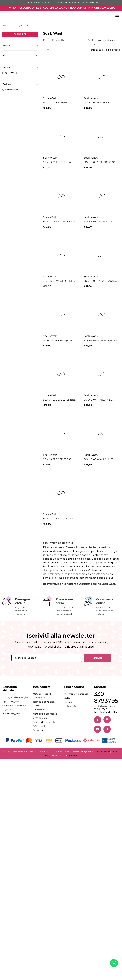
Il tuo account (74, 687)
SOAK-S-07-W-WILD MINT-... (99, 459)
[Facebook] (98, 720)
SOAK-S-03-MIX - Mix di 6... (98, 103)
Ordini (67, 698)
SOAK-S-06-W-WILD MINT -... (59, 281)
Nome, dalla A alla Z (109, 42)
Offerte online (41, 726)
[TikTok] (107, 729)
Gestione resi (40, 718)
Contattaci (39, 730)
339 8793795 (106, 697)
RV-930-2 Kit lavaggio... (56, 103)
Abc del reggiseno (12, 713)
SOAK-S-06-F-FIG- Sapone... (58, 162)
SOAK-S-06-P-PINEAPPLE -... (99, 222)
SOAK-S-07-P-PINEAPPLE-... (99, 400)
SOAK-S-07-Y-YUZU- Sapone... (59, 519)
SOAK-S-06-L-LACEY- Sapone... (60, 222)
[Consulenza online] (102, 606)
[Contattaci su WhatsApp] (114, 964)
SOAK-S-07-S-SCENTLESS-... (58, 459)
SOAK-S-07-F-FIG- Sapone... (58, 340)
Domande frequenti (44, 722)
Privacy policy (103, 752)
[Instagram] (107, 720)
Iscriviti (97, 658)
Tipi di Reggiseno (12, 701)
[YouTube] (98, 729)
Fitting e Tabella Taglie (15, 697)
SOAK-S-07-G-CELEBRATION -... (101, 340)
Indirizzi (68, 702)
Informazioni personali (76, 694)
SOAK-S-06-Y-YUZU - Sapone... (100, 281)
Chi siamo (38, 710)
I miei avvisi (70, 706)
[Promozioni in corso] (61, 606)
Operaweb (73, 755)
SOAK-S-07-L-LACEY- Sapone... (60, 400)
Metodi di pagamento (45, 714)
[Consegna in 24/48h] (20, 606)
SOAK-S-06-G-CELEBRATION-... (101, 162)
